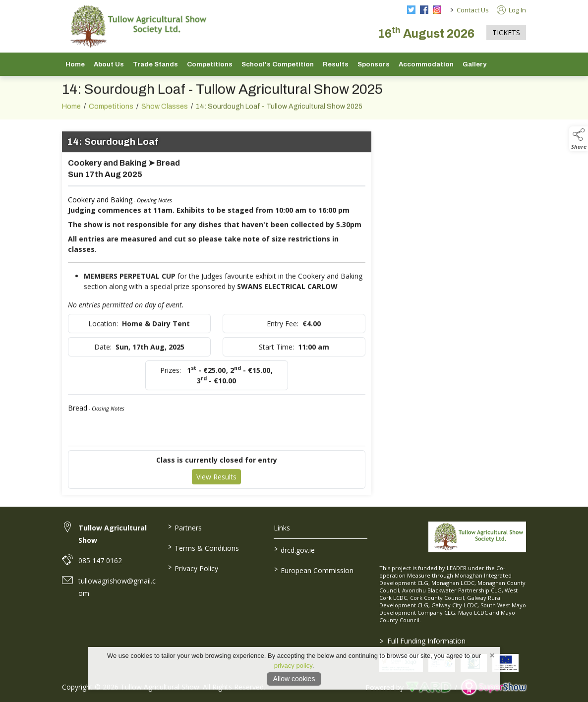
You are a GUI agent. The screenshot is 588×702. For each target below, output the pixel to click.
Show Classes (165, 112)
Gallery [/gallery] (474, 64)
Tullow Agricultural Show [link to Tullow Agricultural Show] (113, 534)
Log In (511, 10)
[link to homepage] (136, 26)
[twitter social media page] (411, 10)
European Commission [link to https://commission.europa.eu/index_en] (313, 570)
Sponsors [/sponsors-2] (374, 64)
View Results (216, 482)
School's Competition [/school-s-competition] (278, 64)
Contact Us (473, 10)
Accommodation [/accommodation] (426, 64)
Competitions (111, 112)
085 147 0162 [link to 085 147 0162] (100, 560)
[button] (579, 139)
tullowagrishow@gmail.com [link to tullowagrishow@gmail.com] (117, 587)
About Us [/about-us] (109, 64)
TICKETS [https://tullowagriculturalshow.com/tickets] (506, 32)
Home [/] (75, 64)
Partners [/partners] (185, 527)
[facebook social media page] (424, 10)
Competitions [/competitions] (210, 64)
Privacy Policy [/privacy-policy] (193, 568)
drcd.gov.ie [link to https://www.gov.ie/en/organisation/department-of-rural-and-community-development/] (294, 549)
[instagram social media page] (437, 10)
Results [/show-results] (336, 64)
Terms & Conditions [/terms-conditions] (204, 547)
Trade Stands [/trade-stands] (155, 64)
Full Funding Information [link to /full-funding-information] (423, 641)
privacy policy (293, 666)
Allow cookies (294, 679)
